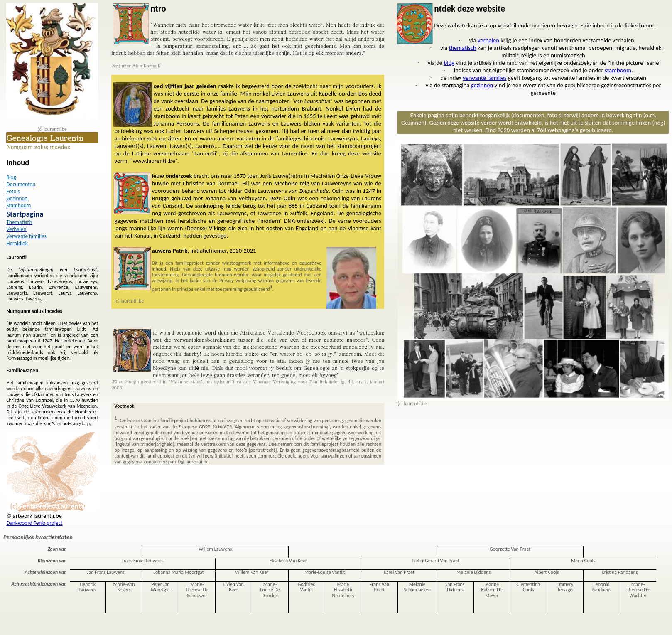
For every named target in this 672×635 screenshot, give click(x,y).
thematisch (462, 48)
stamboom (618, 70)
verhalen (488, 40)
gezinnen (482, 85)
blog (449, 63)
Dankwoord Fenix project (34, 523)
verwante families (484, 78)
